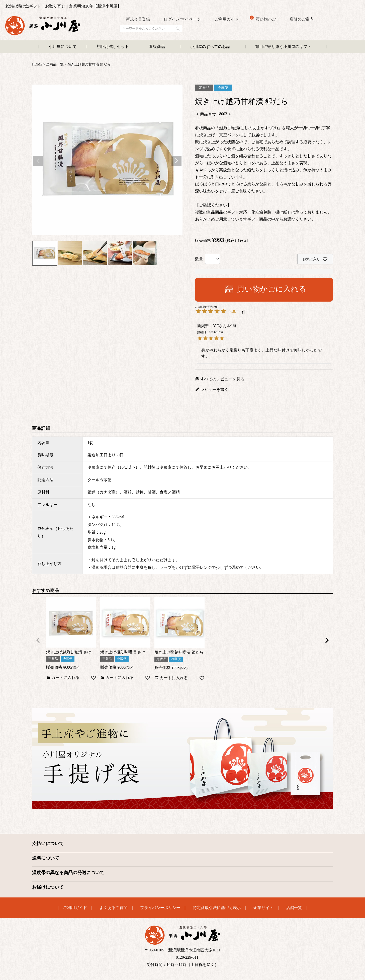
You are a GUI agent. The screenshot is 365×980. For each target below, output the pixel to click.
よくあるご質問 (114, 907)
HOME (37, 64)
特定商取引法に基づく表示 (217, 907)
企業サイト (263, 907)
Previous (38, 161)
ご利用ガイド (227, 19)
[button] (38, 640)
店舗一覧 (294, 907)
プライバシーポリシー (160, 907)
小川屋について (63, 47)
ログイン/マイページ (182, 19)
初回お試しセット (113, 47)
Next (176, 161)
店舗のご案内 (302, 19)
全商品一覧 (55, 64)
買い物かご (263, 19)
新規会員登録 (138, 19)
